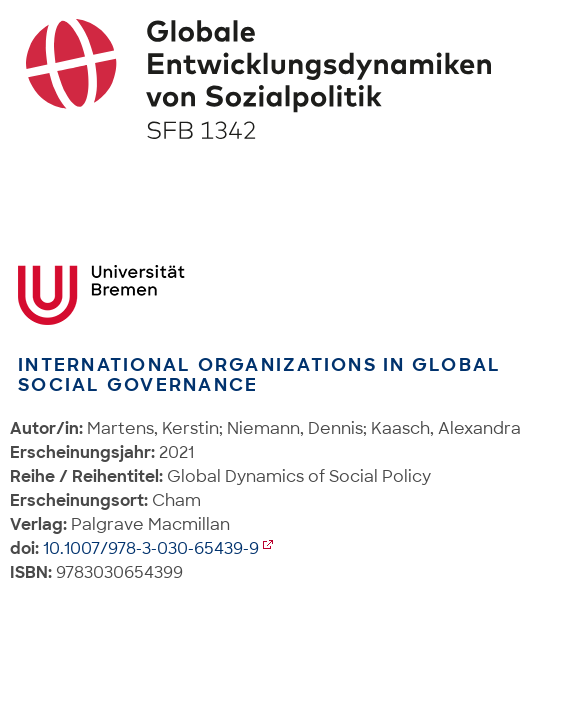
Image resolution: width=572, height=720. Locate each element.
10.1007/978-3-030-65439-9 (151, 548)
